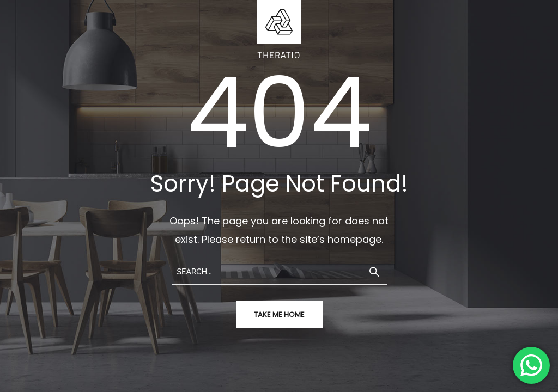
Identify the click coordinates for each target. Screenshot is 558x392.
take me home (279, 314)
